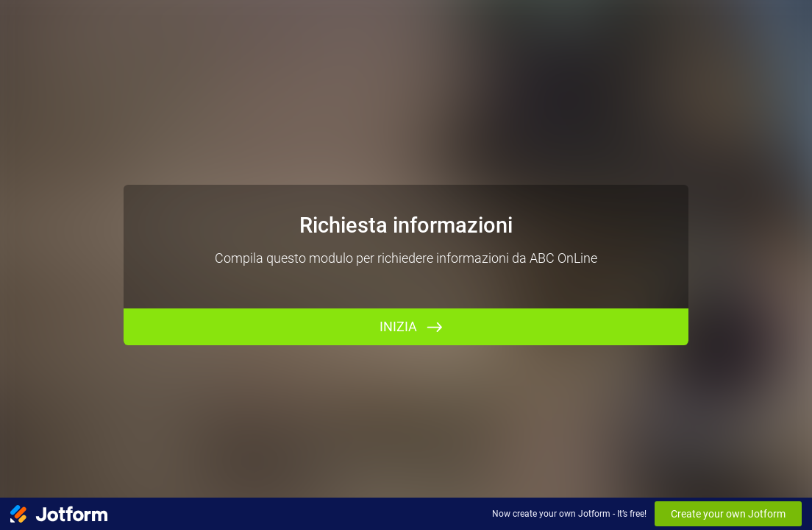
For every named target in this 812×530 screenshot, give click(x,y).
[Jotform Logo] (59, 514)
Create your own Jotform (728, 514)
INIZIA (398, 326)
